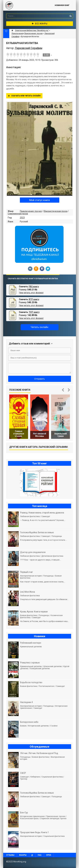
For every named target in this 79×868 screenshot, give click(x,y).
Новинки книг (62, 5)
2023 (22, 218)
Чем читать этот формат (31, 293)
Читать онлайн (40, 327)
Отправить (39, 379)
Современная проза (18, 214)
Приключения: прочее (31, 211)
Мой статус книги (39, 200)
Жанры (23, 855)
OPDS (49, 855)
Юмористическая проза (55, 211)
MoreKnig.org (26, 5)
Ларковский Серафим (29, 48)
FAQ (40, 855)
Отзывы (10, 855)
